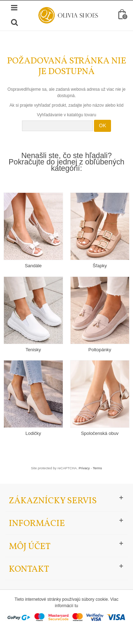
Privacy (84, 468)
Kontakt (29, 569)
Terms (98, 468)
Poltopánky (100, 350)
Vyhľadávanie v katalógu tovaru (66, 115)
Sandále (33, 266)
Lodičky (33, 433)
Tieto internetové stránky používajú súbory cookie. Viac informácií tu (66, 603)
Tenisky (33, 350)
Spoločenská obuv (100, 433)
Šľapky (100, 266)
